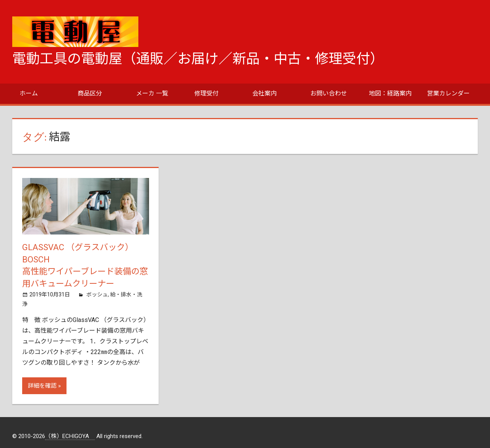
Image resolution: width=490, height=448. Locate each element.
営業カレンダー (448, 93)
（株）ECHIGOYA (70, 436)
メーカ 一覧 (152, 93)
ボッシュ (97, 294)
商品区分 (90, 93)
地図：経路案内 (390, 93)
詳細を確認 (42, 386)
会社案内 (264, 93)
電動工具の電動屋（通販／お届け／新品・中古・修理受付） (198, 59)
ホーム (29, 93)
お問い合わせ (329, 93)
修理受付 (206, 93)
